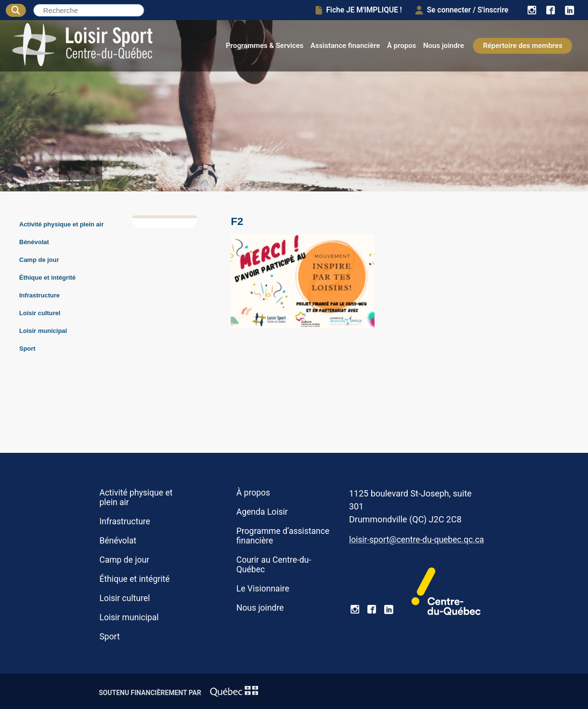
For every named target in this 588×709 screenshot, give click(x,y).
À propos (402, 46)
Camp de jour (39, 260)
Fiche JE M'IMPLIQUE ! (359, 10)
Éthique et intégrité (47, 278)
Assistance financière (345, 46)
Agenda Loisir (262, 512)
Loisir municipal (43, 331)
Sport (27, 349)
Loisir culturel (40, 313)
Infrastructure (40, 295)
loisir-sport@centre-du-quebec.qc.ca (417, 540)
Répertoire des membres (523, 46)
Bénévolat (34, 242)
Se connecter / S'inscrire (462, 10)
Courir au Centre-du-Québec (274, 565)
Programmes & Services (265, 46)
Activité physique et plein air (61, 224)
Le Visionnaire (263, 589)
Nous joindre (443, 46)
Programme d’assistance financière (283, 536)
